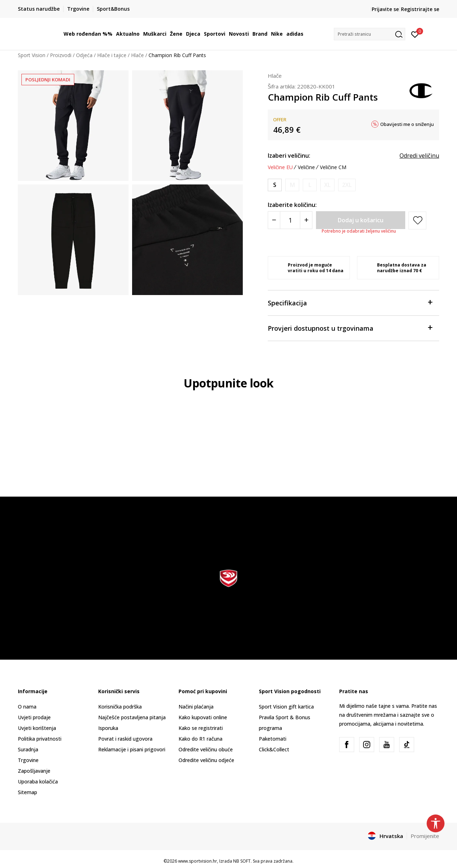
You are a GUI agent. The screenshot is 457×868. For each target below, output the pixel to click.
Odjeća (84, 55)
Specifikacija (350, 302)
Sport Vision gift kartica (286, 707)
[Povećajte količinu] (306, 220)
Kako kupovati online (203, 717)
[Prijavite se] (415, 34)
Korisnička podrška (120, 707)
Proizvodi (61, 55)
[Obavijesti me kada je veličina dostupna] (292, 185)
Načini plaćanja (196, 707)
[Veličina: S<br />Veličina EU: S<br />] (275, 185)
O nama (27, 707)
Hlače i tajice (112, 55)
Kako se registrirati (201, 728)
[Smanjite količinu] (274, 220)
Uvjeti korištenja (37, 728)
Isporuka (108, 728)
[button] (370, 34)
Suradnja (28, 749)
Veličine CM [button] (333, 167)
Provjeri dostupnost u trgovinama (350, 328)
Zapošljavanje (34, 771)
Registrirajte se (420, 9)
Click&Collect (274, 749)
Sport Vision (32, 55)
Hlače (137, 55)
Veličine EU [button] (280, 167)
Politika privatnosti (40, 739)
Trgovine (28, 760)
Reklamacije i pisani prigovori (132, 749)
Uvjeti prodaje (34, 717)
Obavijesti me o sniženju (407, 124)
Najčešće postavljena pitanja (132, 717)
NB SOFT (242, 861)
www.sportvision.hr (198, 861)
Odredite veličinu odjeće (206, 760)
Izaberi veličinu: (289, 156)
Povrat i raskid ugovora (125, 739)
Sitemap (27, 792)
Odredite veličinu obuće (206, 749)
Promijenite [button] (425, 836)
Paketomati (273, 739)
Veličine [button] (306, 167)
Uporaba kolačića (38, 781)
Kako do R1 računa (200, 739)
